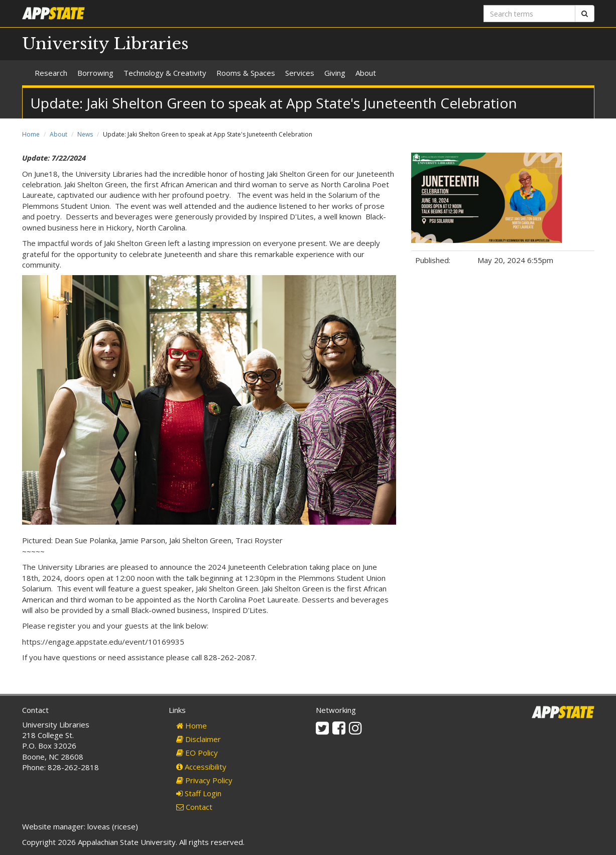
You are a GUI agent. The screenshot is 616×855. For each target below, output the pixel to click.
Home (31, 134)
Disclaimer (199, 739)
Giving (335, 73)
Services (300, 73)
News (85, 134)
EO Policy (197, 753)
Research (51, 73)
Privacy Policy (204, 780)
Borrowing (95, 73)
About (366, 73)
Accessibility (201, 767)
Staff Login (199, 793)
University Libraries (105, 44)
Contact (194, 807)
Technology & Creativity (165, 73)
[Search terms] (529, 14)
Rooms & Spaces (246, 73)
